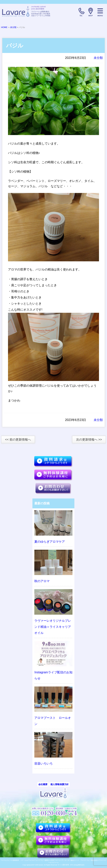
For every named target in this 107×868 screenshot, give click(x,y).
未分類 (13, 27)
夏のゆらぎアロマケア (50, 542)
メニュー (100, 12)
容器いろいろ (43, 764)
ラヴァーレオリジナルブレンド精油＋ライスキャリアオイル (53, 627)
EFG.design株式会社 (77, 865)
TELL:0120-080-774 (81, 12)
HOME (4, 27)
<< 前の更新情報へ (18, 440)
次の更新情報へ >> (89, 440)
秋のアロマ (42, 581)
